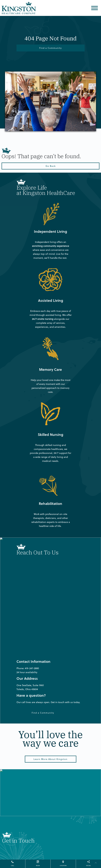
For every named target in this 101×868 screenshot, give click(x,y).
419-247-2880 (32, 668)
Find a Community (51, 48)
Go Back (51, 166)
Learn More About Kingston (50, 759)
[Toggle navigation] (95, 8)
